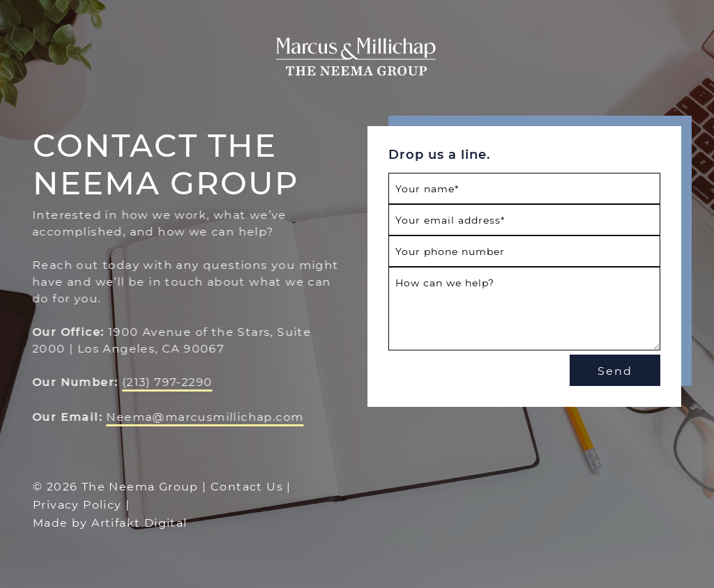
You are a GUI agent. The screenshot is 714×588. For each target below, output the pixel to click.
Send (615, 370)
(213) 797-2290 (167, 381)
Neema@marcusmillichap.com (205, 416)
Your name (427, 188)
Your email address (450, 220)
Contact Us (247, 486)
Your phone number (450, 251)
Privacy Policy (77, 504)
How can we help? (445, 283)
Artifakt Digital (139, 522)
